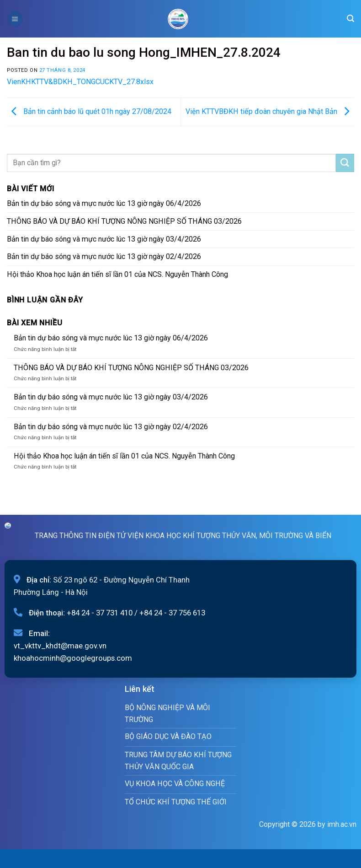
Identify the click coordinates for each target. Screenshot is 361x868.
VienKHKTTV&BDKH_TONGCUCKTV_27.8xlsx (80, 82)
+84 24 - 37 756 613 (172, 613)
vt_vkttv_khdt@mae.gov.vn (60, 646)
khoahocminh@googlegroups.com (73, 658)
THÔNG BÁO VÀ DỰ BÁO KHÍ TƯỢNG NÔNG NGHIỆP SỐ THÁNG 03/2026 (124, 221)
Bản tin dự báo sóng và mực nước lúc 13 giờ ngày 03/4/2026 (104, 239)
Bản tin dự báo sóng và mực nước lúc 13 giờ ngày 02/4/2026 (104, 256)
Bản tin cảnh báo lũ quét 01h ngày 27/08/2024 (89, 111)
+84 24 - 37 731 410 (100, 613)
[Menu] (15, 19)
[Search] (350, 19)
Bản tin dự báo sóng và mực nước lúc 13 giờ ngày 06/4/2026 (104, 203)
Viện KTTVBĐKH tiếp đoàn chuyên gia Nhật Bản (270, 111)
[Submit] (345, 163)
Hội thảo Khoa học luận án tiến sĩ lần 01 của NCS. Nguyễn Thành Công (117, 274)
